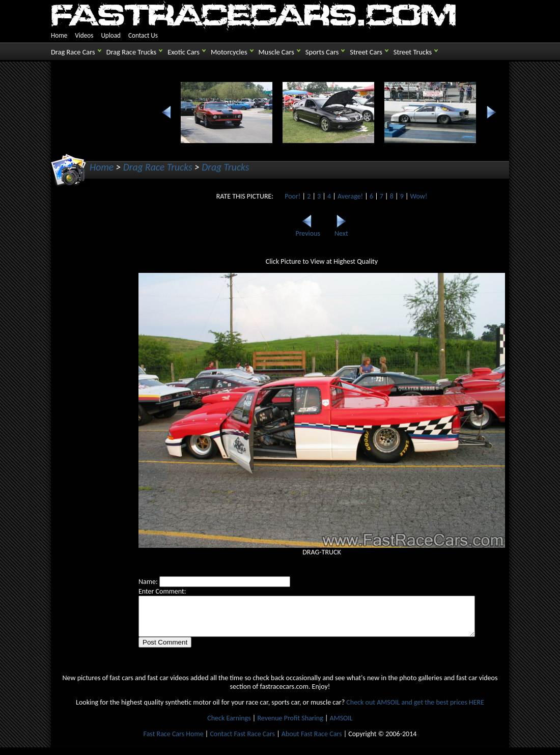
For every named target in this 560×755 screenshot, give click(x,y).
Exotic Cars (184, 52)
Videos (84, 35)
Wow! (413, 196)
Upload (111, 35)
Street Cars (366, 52)
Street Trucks (413, 52)
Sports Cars (322, 52)
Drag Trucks (225, 167)
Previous (303, 230)
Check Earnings (229, 726)
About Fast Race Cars (312, 742)
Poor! (287, 196)
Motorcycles (229, 52)
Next (336, 230)
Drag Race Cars (73, 52)
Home (59, 35)
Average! (345, 196)
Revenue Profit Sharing (290, 726)
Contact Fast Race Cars (242, 742)
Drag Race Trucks (132, 52)
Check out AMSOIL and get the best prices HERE (415, 710)
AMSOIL (341, 726)
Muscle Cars (276, 52)
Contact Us (143, 35)
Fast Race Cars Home (174, 742)
